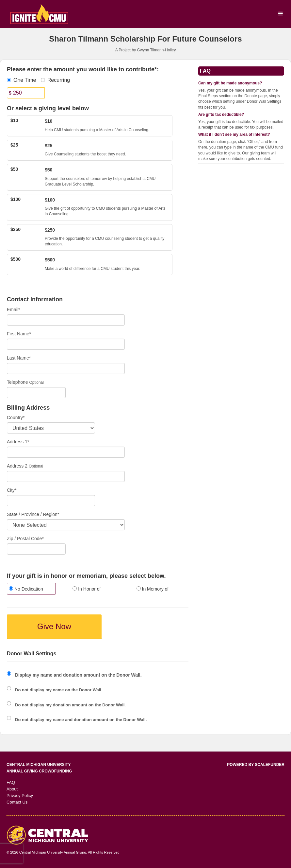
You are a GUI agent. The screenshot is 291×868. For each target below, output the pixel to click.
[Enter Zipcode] (36, 549)
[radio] (34, 589)
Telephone (17, 382)
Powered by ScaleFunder (256, 765)
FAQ (11, 782)
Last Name (19, 358)
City (12, 490)
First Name (19, 334)
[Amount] (26, 93)
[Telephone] (36, 393)
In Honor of (87, 589)
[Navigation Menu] (280, 14)
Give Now (54, 626)
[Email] (66, 320)
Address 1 (18, 442)
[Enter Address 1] (66, 452)
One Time (21, 80)
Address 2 (17, 466)
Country (16, 417)
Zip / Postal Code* (25, 539)
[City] (51, 501)
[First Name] (66, 344)
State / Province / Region (33, 514)
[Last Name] (66, 368)
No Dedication (26, 589)
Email (13, 310)
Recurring (55, 80)
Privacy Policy (20, 796)
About (12, 789)
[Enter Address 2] (66, 476)
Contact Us (17, 802)
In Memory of (153, 589)
